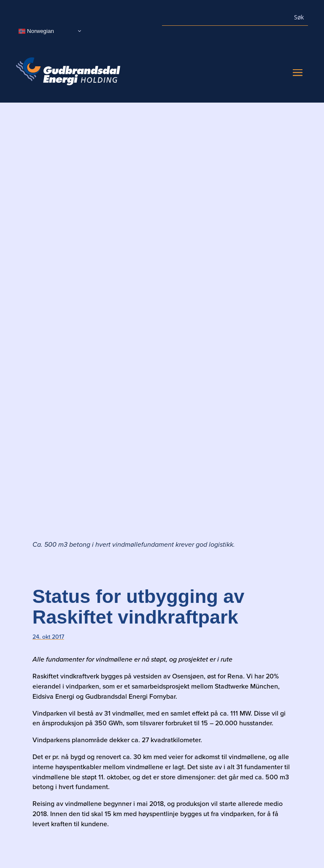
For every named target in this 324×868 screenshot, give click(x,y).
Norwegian (36, 31)
